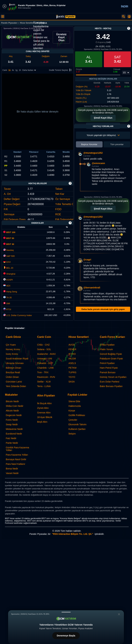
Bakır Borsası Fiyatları (111, 386)
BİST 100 (9, 232)
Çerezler (73, 420)
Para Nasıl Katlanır (16, 464)
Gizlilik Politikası (77, 415)
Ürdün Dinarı (12, 377)
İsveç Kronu (12, 354)
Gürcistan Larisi (14, 382)
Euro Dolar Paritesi (110, 382)
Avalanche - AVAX (46, 354)
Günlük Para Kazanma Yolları (17, 449)
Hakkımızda (75, 406)
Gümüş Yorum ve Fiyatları (113, 377)
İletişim (72, 434)
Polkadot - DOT (45, 363)
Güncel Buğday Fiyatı (111, 354)
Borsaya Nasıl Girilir (16, 459)
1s (10, 70)
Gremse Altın (44, 413)
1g (16, 70)
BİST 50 (9, 238)
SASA (72, 382)
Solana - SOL (44, 349)
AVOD (72, 345)
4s (13, 70)
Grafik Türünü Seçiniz (61, 70)
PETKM (72, 368)
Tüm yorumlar (117, 144)
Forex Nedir (12, 420)
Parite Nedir (12, 443)
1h (20, 70)
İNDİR (125, 7)
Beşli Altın (42, 422)
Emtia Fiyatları (107, 345)
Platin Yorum (106, 349)
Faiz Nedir (11, 438)
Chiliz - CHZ (43, 345)
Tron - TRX (43, 372)
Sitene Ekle (74, 401)
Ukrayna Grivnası (15, 363)
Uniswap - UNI (45, 359)
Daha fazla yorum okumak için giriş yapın (103, 309)
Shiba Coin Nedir (15, 406)
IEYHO (72, 354)
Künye (72, 411)
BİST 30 (9, 244)
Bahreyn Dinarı (13, 368)
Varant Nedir (12, 473)
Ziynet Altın (43, 408)
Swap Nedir (12, 424)
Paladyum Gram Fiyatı (111, 359)
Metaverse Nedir (14, 429)
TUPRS (72, 372)
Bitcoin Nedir (12, 401)
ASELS (72, 363)
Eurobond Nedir (14, 434)
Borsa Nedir (12, 469)
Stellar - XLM (44, 382)
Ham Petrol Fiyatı (109, 368)
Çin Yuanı (11, 345)
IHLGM (72, 359)
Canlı (5, 70)
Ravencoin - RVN (46, 377)
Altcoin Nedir (12, 411)
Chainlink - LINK (46, 368)
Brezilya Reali (13, 372)
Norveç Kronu (13, 349)
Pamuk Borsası (108, 372)
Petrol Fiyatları (107, 363)
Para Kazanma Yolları (17, 455)
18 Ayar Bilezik (45, 417)
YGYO (72, 377)
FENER (72, 349)
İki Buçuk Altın (44, 403)
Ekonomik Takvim (77, 424)
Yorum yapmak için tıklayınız (103, 135)
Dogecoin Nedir (14, 415)
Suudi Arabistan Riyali (17, 359)
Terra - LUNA (44, 386)
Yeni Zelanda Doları (16, 386)
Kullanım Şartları (77, 429)
